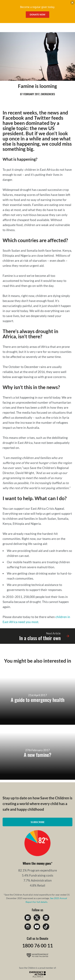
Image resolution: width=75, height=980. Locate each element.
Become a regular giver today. (37, 7)
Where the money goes (37, 863)
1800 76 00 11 (37, 945)
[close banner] (72, 3)
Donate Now (37, 15)
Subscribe (38, 822)
